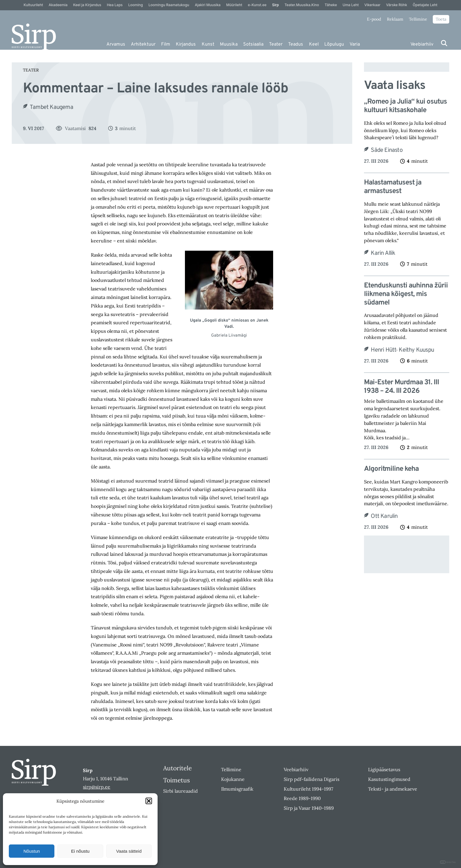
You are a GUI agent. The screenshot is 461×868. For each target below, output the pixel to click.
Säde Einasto (386, 150)
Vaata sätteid (129, 851)
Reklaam (395, 19)
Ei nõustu (80, 851)
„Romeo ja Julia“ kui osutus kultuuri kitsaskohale (405, 106)
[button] (149, 801)
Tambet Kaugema (51, 107)
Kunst (208, 44)
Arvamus (116, 44)
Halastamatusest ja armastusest (393, 187)
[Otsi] (444, 43)
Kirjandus (186, 44)
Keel (314, 44)
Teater (276, 44)
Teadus (296, 44)
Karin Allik (383, 253)
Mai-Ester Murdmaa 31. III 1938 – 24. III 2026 (401, 387)
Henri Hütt (384, 350)
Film (166, 44)
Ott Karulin (384, 516)
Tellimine (418, 19)
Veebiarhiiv (422, 44)
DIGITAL (448, 862)
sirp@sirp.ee (97, 787)
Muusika (229, 44)
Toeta (441, 19)
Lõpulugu (334, 44)
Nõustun (32, 851)
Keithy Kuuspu (416, 350)
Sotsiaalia (253, 44)
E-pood (374, 19)
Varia (355, 44)
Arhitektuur (143, 44)
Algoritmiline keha (391, 469)
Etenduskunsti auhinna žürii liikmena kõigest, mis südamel (406, 294)
